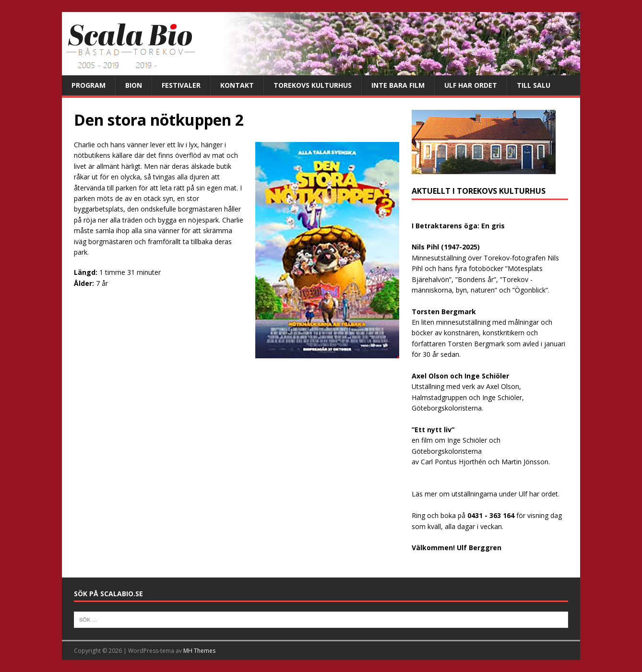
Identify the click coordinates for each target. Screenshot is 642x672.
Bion (134, 85)
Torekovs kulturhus (313, 85)
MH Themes (199, 651)
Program (89, 85)
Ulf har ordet (471, 85)
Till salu (534, 85)
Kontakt (237, 85)
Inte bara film (398, 85)
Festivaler (181, 85)
